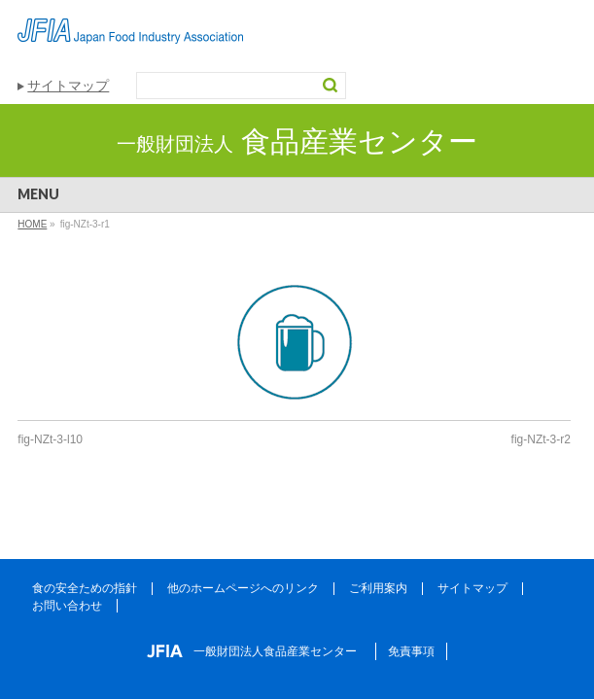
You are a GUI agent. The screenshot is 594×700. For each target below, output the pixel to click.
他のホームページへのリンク (243, 588)
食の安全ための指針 (85, 588)
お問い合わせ (67, 606)
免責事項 (411, 651)
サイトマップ (68, 86)
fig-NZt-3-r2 (541, 439)
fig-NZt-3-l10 (50, 439)
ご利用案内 (378, 588)
